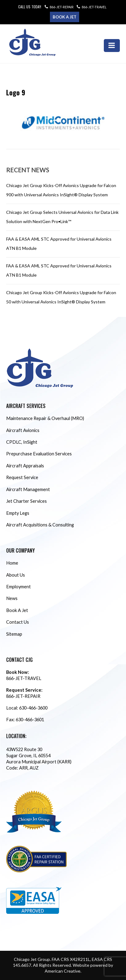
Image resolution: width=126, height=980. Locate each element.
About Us (16, 575)
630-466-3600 (33, 708)
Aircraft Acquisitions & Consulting (40, 525)
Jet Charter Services (26, 501)
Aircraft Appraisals (25, 466)
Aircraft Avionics (23, 430)
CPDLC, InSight (22, 442)
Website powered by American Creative (79, 968)
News (12, 598)
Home (12, 563)
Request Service (22, 477)
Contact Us (18, 622)
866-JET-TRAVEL (94, 7)
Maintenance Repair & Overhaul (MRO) (45, 418)
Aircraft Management (28, 489)
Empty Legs (18, 513)
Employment (18, 587)
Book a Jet (65, 17)
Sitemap (14, 634)
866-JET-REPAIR (62, 7)
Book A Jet (17, 610)
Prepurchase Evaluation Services (39, 454)
